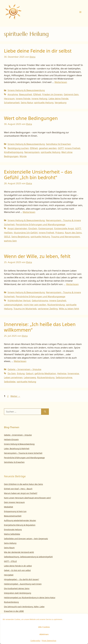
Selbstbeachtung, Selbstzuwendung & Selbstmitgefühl (28, 557)
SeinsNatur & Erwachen (58, 144)
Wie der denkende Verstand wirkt (19, 552)
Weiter (15, 396)
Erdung (21, 373)
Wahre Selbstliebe (12, 534)
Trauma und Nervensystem (66, 237)
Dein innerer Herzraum (14, 502)
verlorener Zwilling (48, 309)
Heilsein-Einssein (11, 439)
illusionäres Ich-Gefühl (26, 233)
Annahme (13, 94)
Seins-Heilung (10, 543)
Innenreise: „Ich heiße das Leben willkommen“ (40, 327)
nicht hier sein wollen (35, 305)
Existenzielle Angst (64, 228)
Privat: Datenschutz (49, 641)
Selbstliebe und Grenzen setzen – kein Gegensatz (26, 539)
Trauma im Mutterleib (25, 309)
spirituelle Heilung (44, 103)
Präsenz (60, 233)
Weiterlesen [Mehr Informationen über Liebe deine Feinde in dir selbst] (61, 82)
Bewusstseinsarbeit (13, 516)
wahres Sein (10, 241)
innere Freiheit (73, 148)
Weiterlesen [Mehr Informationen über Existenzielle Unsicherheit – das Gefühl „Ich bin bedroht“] (29, 212)
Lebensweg (30, 377)
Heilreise (62, 373)
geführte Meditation (45, 373)
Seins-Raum (9, 548)
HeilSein (8, 233)
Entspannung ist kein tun (15, 511)
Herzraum (9, 99)
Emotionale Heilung (13, 529)
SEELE (7, 237)
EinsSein (33, 228)
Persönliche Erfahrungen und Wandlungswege (41, 224)
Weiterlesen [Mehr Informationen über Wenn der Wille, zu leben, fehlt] (72, 284)
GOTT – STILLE (10, 561)
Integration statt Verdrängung (18, 593)
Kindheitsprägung (14, 152)
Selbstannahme (64, 377)
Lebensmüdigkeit (13, 305)
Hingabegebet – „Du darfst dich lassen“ (22, 579)
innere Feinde (23, 99)
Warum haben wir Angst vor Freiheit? (21, 493)
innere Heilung (39, 99)
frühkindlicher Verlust (19, 300)
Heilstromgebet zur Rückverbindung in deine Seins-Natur (30, 598)
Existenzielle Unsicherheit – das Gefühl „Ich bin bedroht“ (38, 175)
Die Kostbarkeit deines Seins (17, 588)
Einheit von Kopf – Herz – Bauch (18, 489)
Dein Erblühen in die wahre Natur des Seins (23, 484)
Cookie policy (35, 641)
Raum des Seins (73, 233)
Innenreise (73, 373)
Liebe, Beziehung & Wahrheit (17, 449)
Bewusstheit (26, 94)
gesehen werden (48, 148)
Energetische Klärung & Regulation (20, 525)
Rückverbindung (56, 305)
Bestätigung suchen (18, 148)
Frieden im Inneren (53, 94)
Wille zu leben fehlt (69, 309)
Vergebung (61, 103)
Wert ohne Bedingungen (31, 118)
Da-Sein (12, 373)
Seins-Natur (27, 103)
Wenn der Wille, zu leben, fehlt (37, 256)
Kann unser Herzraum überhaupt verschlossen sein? (27, 498)
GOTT (61, 148)
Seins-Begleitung (20, 237)
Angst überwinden (17, 228)
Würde (23, 156)
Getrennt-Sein (71, 94)
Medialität (9, 507)
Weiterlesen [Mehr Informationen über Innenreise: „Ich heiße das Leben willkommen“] (20, 361)
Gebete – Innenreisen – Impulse (24, 369)
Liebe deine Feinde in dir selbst (38, 51)
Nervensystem (32, 152)
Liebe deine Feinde (58, 99)
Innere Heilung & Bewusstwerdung (26, 90)
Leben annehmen (13, 377)
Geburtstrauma (40, 300)
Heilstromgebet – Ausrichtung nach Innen (23, 584)
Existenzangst (46, 228)
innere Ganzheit (58, 300)
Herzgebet (9, 575)
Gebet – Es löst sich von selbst (17, 570)
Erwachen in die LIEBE (14, 611)
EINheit (37, 94)
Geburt (30, 373)
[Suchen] (45, 412)
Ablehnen (44, 634)
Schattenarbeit (12, 103)
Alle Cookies (44, 627)
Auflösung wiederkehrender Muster (20, 520)
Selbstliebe (10, 382)
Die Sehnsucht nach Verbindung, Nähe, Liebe (24, 607)
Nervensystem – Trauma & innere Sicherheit (23, 453)
